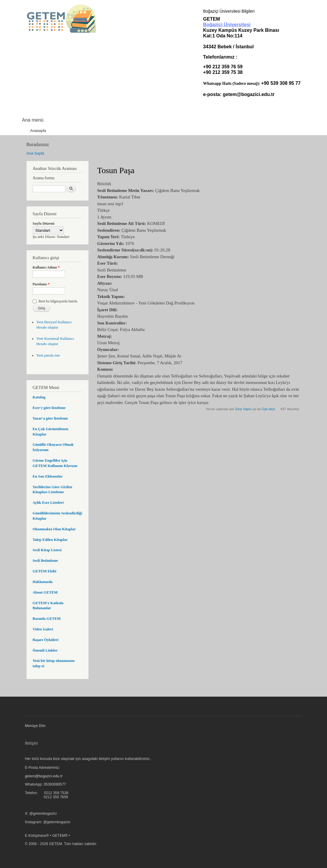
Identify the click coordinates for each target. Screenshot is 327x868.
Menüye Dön (35, 726)
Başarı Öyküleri (46, 640)
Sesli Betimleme (45, 561)
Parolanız (41, 284)
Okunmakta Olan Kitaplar (54, 529)
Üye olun (268, 409)
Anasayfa (38, 131)
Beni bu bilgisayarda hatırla (58, 301)
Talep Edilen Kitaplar (50, 540)
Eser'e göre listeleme (49, 408)
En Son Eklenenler (48, 476)
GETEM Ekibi (45, 571)
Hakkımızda (43, 582)
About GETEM (45, 592)
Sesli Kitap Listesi (47, 550)
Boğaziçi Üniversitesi (227, 25)
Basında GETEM (47, 619)
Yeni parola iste (48, 355)
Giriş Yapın (243, 409)
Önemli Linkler (45, 650)
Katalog (39, 397)
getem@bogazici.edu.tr (249, 94)
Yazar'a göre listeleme (50, 418)
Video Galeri (43, 629)
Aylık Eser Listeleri (48, 503)
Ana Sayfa (35, 153)
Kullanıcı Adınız (46, 267)
